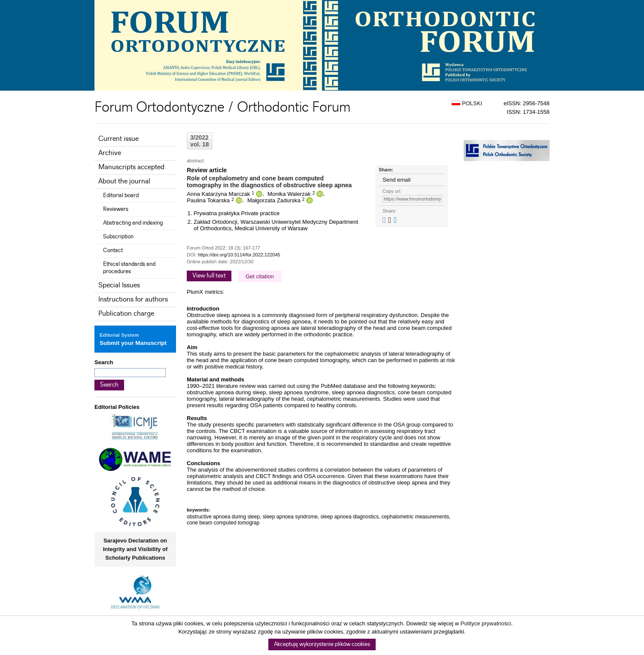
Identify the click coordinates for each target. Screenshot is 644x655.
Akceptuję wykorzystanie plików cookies (322, 644)
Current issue (118, 139)
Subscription (118, 237)
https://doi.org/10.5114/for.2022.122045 (239, 255)
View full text (209, 276)
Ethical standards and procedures (129, 268)
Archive (110, 153)
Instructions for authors (133, 300)
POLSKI (467, 103)
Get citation (260, 276)
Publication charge (126, 314)
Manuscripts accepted (131, 167)
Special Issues (119, 285)
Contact (113, 250)
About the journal (124, 181)
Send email (396, 180)
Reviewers (116, 209)
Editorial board (121, 195)
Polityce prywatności (486, 623)
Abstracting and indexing (133, 223)
